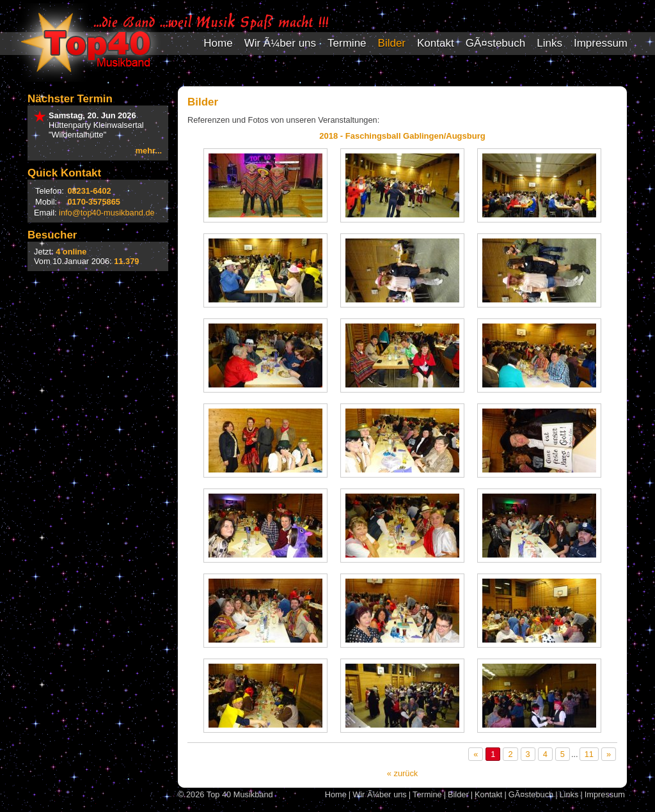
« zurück (402, 773)
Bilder (392, 43)
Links (549, 43)
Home (218, 43)
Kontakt (436, 43)
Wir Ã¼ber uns (280, 43)
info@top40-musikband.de (107, 213)
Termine (347, 43)
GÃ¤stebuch (496, 43)
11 (589, 754)
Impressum (601, 43)
